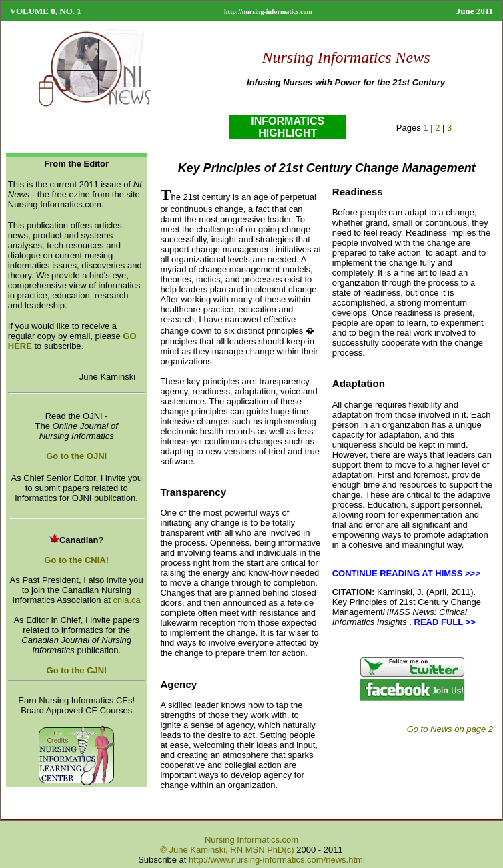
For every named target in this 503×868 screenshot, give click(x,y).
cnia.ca (127, 600)
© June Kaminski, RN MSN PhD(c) (227, 850)
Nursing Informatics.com (251, 840)
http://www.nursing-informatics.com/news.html (277, 860)
